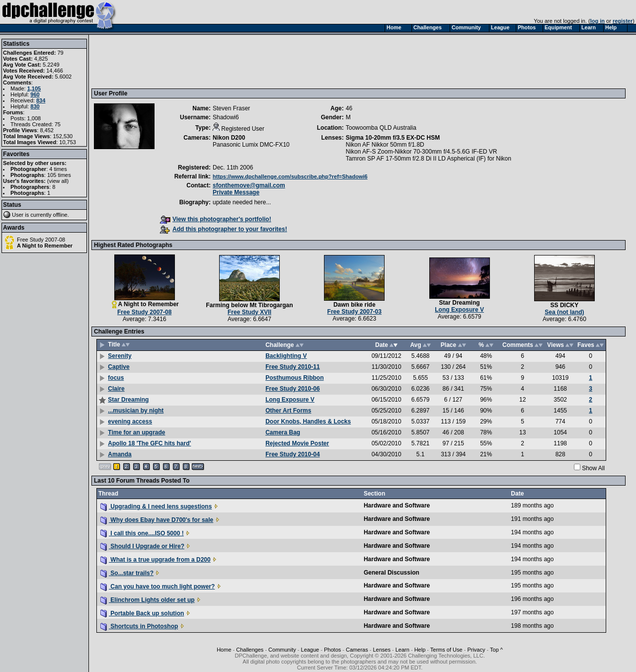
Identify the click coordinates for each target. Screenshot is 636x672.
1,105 (34, 88)
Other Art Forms (288, 411)
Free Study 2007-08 (41, 240)
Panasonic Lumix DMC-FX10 (251, 145)
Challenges (250, 650)
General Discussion (392, 573)
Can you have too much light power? (158, 587)
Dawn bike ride (355, 305)
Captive (119, 367)
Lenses (381, 650)
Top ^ (496, 650)
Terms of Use (446, 650)
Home (224, 650)
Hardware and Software (397, 505)
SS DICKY (565, 305)
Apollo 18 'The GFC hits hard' (149, 443)
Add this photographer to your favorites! (224, 229)
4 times (58, 169)
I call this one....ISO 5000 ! (142, 533)
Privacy (476, 650)
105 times (59, 175)
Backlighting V (286, 356)
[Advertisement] (275, 61)
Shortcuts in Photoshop (139, 626)
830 (35, 106)
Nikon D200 (229, 138)
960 (35, 94)
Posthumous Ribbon (294, 378)
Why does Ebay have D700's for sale (157, 520)
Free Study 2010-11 (292, 367)
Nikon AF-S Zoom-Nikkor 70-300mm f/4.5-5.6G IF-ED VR (422, 152)
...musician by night (136, 411)
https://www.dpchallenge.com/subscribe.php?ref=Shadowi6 (290, 176)
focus (116, 378)
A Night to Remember (45, 246)
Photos (332, 650)
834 (41, 100)
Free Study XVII (249, 312)
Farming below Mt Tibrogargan (249, 305)
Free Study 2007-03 (355, 312)
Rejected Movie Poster (297, 443)
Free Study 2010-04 (292, 454)
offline (60, 215)
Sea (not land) (564, 312)
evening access (130, 421)
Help (420, 650)
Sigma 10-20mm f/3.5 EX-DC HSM (393, 138)
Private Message (236, 192)
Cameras (357, 650)
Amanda (119, 454)
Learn (402, 650)
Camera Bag (283, 432)
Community (282, 650)
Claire (116, 389)
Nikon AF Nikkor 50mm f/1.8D (385, 145)
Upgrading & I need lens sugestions (156, 506)
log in (597, 21)
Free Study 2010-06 (292, 389)
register (623, 21)
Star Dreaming (460, 303)
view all (58, 181)
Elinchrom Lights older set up (148, 600)
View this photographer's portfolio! (216, 219)
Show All (593, 468)
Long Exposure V (459, 310)
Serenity (119, 356)
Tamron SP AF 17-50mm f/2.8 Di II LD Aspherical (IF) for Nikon (429, 159)
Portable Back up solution (142, 613)
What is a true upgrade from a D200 (156, 560)
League (310, 650)
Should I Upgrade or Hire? (142, 546)
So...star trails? (127, 573)
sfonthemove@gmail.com (249, 185)
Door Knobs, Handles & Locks (308, 421)
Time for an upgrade (136, 432)
